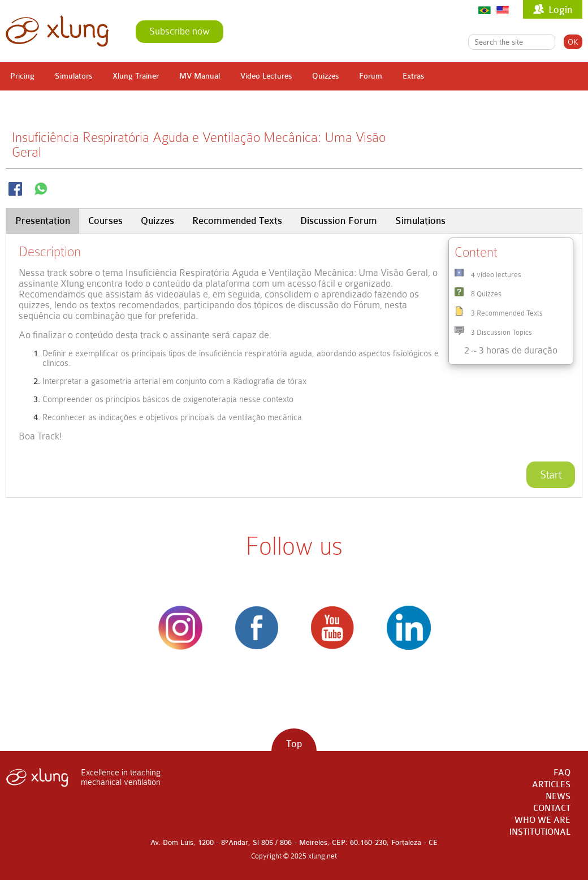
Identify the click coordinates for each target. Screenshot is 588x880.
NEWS (558, 797)
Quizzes (325, 76)
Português (485, 10)
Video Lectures (266, 76)
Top (294, 744)
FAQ (562, 773)
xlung (57, 31)
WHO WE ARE (542, 820)
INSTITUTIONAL (540, 832)
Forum (371, 76)
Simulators (73, 76)
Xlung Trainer (136, 76)
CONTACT (552, 808)
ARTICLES (551, 785)
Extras (413, 76)
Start (551, 475)
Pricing (22, 76)
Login (560, 10)
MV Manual (200, 76)
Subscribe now (180, 31)
